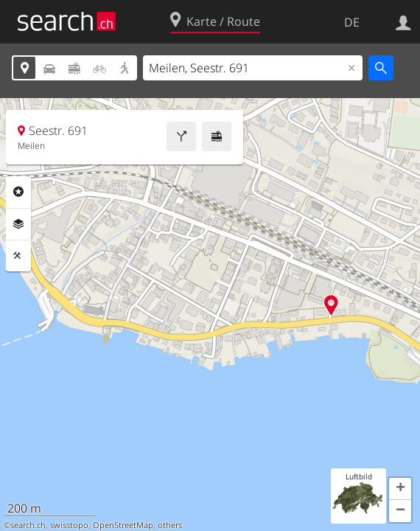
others (170, 525)
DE (352, 22)
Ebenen (18, 224)
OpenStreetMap (123, 525)
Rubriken (18, 192)
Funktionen (18, 256)
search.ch (28, 525)
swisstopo (69, 525)
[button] (400, 489)
